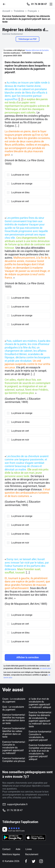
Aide (18, 849)
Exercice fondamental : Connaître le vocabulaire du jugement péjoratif (41, 736)
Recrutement (32, 854)
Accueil (6, 11)
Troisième (19, 11)
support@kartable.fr (17, 804)
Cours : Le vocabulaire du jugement (14, 700)
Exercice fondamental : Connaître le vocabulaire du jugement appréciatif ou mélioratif (14, 748)
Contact (6, 849)
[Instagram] (41, 861)
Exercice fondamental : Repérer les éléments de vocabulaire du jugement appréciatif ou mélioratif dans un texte (41, 719)
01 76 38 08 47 (39, 4)
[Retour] (5, 4)
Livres (29, 849)
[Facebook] (26, 861)
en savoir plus (45, 668)
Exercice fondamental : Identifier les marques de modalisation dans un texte (14, 719)
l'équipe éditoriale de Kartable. (37, 50)
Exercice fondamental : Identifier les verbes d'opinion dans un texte (14, 733)
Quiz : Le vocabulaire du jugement (13, 708)
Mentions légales (11, 854)
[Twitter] (34, 861)
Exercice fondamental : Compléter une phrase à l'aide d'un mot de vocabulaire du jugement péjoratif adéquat (41, 752)
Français (32, 11)
